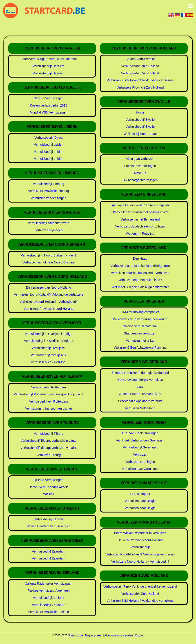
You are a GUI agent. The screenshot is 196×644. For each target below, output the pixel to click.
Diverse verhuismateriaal (140, 326)
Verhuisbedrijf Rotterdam (49, 387)
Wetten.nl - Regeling (140, 234)
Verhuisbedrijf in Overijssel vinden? (49, 341)
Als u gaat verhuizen (140, 159)
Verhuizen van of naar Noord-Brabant (49, 262)
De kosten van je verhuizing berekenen (140, 319)
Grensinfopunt (140, 494)
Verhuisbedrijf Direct (48, 138)
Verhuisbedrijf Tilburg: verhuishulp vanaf (49, 441)
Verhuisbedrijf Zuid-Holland (140, 66)
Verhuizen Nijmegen (48, 230)
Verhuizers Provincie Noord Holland (48, 309)
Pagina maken (94, 635)
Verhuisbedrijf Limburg (48, 184)
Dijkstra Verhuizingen (49, 98)
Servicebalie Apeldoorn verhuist (140, 401)
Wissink (49, 494)
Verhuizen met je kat (140, 341)
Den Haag (140, 258)
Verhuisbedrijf (140, 547)
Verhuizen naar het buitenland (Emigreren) (140, 266)
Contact (140, 635)
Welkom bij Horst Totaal (140, 134)
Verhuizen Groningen (140, 462)
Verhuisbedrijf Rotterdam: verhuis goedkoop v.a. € (48, 394)
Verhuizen (140, 455)
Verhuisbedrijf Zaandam (49, 551)
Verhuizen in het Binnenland (140, 219)
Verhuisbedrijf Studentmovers (49, 223)
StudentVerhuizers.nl (140, 59)
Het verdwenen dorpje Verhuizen (140, 380)
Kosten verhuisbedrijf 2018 (49, 105)
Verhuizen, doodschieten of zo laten (140, 226)
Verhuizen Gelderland (140, 408)
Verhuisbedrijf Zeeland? (48, 605)
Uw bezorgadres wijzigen (140, 180)
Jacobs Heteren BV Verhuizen (140, 394)
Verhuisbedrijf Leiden (49, 145)
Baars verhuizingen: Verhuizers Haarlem (49, 59)
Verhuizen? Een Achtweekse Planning (140, 348)
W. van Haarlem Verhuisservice (49, 526)
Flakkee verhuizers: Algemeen (49, 591)
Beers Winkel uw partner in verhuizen (140, 533)
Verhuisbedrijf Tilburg (49, 434)
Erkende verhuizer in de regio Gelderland (140, 373)
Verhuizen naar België (140, 501)
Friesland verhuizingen (140, 166)
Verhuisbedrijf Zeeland (48, 598)
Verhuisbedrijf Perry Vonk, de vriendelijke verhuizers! (140, 586)
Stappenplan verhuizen (140, 333)
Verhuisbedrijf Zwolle (140, 120)
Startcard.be (75, 635)
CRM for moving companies (140, 312)
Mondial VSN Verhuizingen (49, 112)
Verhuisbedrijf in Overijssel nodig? (49, 334)
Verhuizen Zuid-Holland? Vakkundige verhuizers (140, 80)
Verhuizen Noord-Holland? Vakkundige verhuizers (49, 294)
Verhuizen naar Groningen (140, 469)
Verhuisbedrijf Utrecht (49, 519)
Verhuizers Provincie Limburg (49, 191)
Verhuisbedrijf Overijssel (49, 348)
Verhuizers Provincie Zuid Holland (140, 87)
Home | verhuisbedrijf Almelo (49, 487)
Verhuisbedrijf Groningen (140, 447)
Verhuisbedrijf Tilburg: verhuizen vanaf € (48, 448)
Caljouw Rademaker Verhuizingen (48, 584)
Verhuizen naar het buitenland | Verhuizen (140, 273)
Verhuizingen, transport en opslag (49, 408)
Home (140, 112)
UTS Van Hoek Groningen (140, 433)
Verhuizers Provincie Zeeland (49, 612)
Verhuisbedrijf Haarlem (49, 66)
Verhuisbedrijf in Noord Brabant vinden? (49, 255)
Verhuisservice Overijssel (49, 362)
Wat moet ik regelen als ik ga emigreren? (140, 287)
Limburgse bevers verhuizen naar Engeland (140, 205)
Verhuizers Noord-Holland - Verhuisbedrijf (49, 302)
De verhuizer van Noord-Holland (49, 287)
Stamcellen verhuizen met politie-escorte (140, 212)
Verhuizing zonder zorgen (49, 198)
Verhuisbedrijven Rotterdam (49, 401)
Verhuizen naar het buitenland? (140, 280)
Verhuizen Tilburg (49, 455)
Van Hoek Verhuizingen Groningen (140, 440)
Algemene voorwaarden (119, 635)
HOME (140, 387)
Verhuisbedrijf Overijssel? (49, 355)
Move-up (140, 173)
